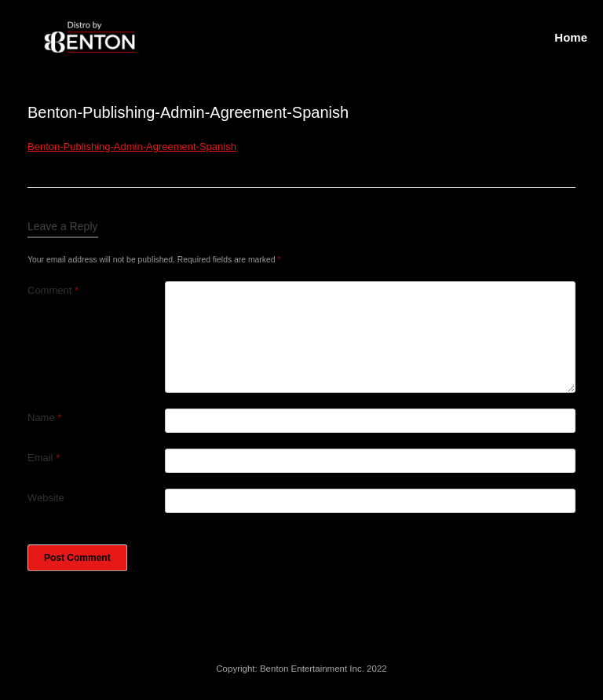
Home (571, 37)
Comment (53, 290)
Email (44, 458)
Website (46, 498)
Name (44, 418)
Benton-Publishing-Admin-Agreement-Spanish (132, 147)
